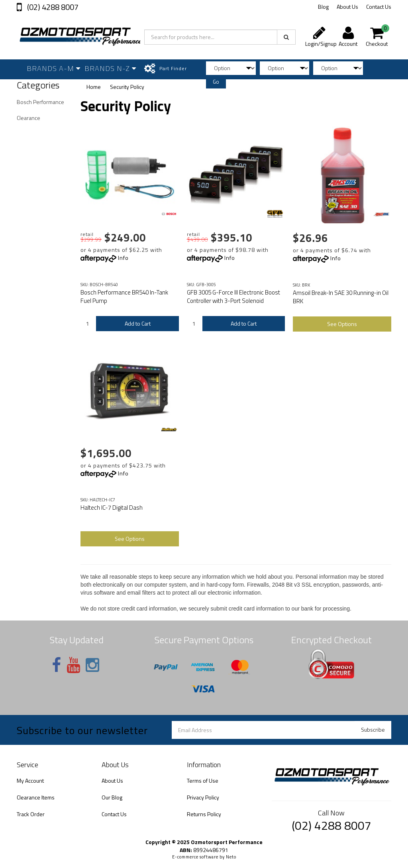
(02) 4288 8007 (52, 7)
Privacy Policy (203, 797)
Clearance (28, 118)
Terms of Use (203, 781)
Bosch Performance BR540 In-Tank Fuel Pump (124, 297)
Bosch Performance (40, 102)
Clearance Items (36, 797)
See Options (342, 324)
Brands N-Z (110, 68)
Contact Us (379, 7)
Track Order (31, 814)
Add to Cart (138, 323)
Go (216, 82)
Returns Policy (204, 814)
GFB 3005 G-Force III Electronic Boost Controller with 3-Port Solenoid (233, 297)
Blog (323, 7)
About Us (347, 7)
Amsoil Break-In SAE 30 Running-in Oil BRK (341, 297)
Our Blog (112, 797)
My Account (30, 781)
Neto (231, 857)
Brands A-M (54, 68)
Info (123, 258)
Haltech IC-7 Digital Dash (112, 508)
